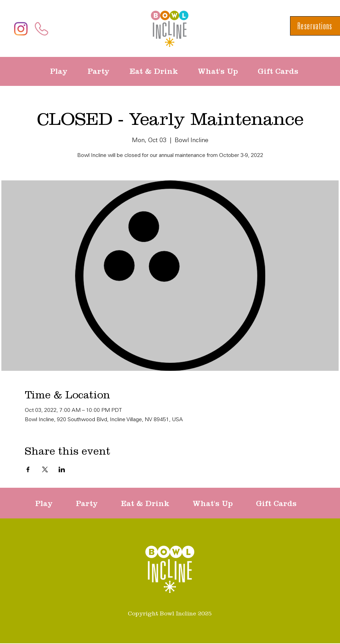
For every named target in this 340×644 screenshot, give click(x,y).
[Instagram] (21, 29)
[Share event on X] (45, 469)
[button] (64, 71)
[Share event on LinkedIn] (62, 469)
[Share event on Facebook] (28, 469)
